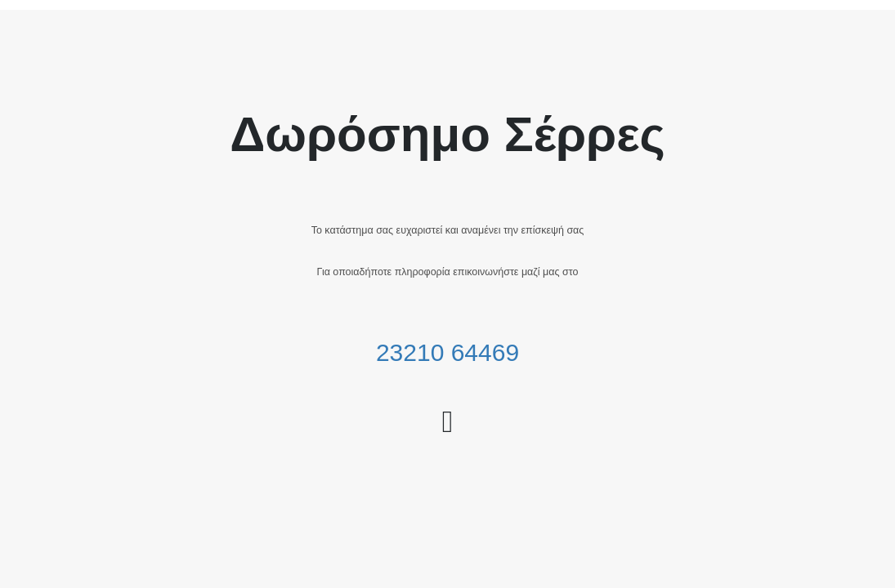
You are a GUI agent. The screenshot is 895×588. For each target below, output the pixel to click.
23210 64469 (447, 352)
